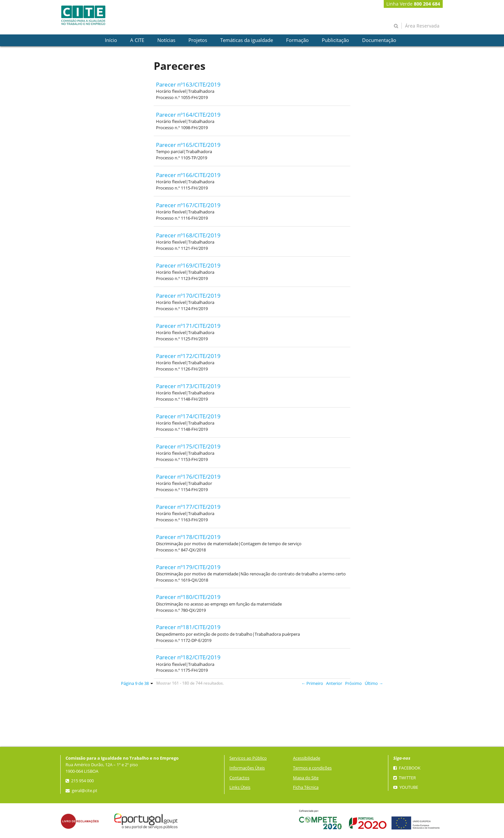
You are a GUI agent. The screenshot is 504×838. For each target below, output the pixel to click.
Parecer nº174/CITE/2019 (188, 416)
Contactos (239, 778)
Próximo (353, 683)
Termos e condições (312, 768)
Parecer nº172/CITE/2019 (188, 356)
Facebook (407, 768)
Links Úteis (240, 787)
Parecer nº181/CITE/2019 (188, 627)
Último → (374, 683)
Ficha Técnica (306, 787)
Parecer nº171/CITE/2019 (188, 326)
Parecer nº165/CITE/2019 (188, 145)
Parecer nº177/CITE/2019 (188, 507)
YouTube (406, 787)
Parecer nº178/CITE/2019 (188, 537)
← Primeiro (312, 683)
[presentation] (111, 40)
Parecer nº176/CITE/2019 (188, 477)
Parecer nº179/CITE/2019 (188, 567)
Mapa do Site (306, 778)
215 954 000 (80, 781)
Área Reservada (422, 26)
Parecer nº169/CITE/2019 (188, 265)
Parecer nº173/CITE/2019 (188, 386)
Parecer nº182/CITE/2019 (188, 657)
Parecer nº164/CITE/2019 (188, 115)
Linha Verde (413, 4)
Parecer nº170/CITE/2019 (188, 296)
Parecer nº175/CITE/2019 (188, 446)
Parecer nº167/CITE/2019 (188, 205)
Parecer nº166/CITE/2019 (188, 175)
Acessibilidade (307, 758)
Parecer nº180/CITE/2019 (188, 597)
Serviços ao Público (248, 758)
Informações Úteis (247, 768)
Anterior (334, 683)
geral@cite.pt (81, 791)
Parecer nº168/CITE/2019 (188, 235)
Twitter (405, 778)
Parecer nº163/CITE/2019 (188, 84)
